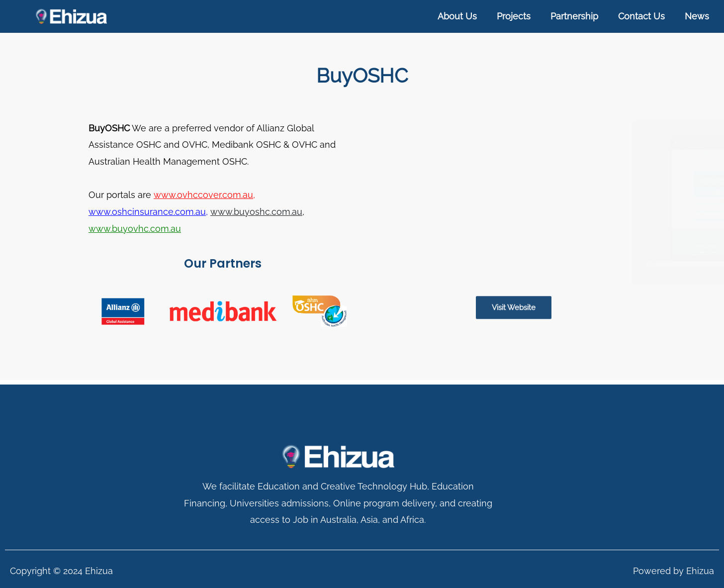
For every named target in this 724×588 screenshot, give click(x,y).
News (697, 16)
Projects (514, 16)
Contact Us (641, 16)
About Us (457, 16)
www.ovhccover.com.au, (204, 195)
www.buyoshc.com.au (256, 211)
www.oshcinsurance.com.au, (148, 211)
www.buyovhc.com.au (135, 228)
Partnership (574, 16)
